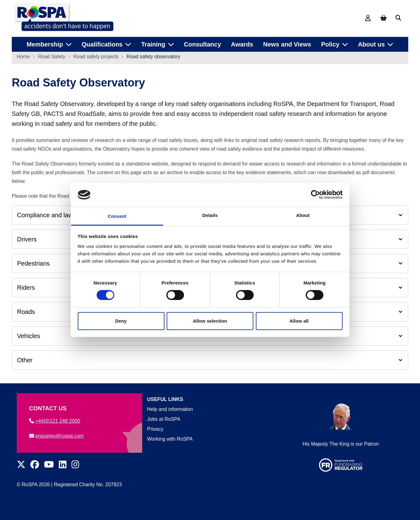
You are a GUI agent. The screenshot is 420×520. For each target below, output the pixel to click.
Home (23, 58)
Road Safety (52, 58)
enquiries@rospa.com (56, 436)
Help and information (170, 409)
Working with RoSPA (170, 439)
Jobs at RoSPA (164, 419)
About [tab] (303, 215)
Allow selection (210, 321)
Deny (121, 321)
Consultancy (203, 43)
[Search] (398, 18)
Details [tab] (210, 215)
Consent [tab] (117, 216)
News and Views (287, 43)
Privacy (155, 429)
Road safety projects (96, 58)
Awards (242, 43)
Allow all (299, 321)
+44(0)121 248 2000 (55, 421)
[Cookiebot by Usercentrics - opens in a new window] (315, 195)
